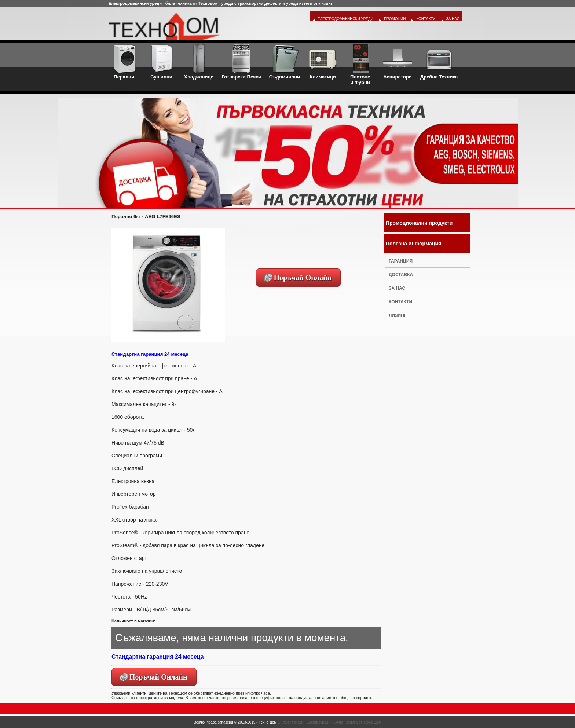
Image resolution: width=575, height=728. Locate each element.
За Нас (453, 19)
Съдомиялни (285, 62)
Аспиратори (398, 62)
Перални (124, 62)
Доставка (401, 275)
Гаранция (401, 261)
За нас (397, 288)
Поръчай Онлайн (303, 278)
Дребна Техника (439, 62)
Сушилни (161, 62)
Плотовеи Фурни (360, 64)
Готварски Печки (241, 62)
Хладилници (199, 62)
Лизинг (398, 315)
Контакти (426, 19)
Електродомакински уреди (345, 19)
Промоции (395, 19)
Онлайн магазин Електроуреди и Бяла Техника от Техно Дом (329, 722)
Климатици (323, 62)
